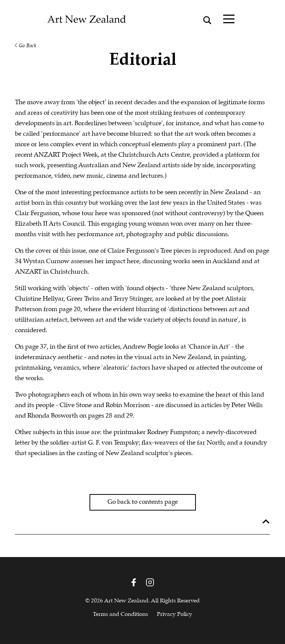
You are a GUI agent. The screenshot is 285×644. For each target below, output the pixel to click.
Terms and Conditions (120, 614)
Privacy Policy (175, 614)
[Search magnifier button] (207, 20)
